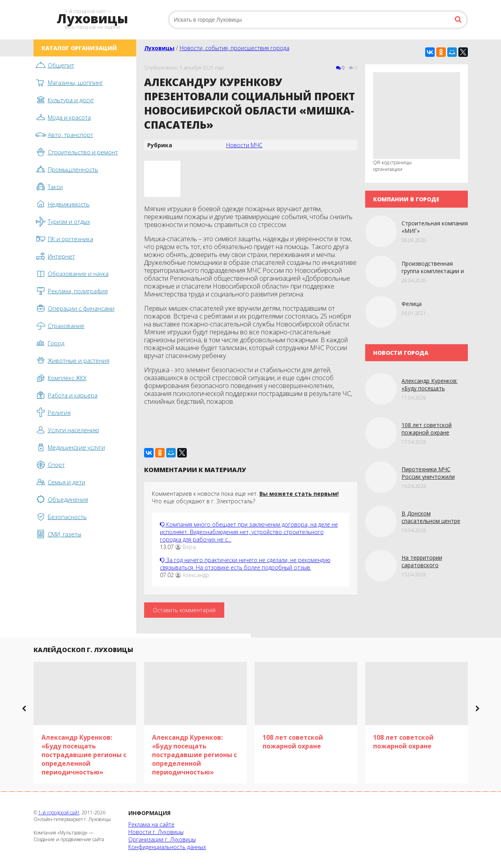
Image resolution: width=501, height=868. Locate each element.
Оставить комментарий (184, 610)
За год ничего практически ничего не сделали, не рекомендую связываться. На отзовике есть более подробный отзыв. (245, 564)
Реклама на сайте (151, 824)
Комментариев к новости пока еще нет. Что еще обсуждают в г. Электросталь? (245, 497)
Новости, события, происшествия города (235, 48)
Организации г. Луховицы (162, 839)
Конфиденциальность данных (167, 847)
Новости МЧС (244, 145)
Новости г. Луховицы (156, 832)
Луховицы (159, 48)
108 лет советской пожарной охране (427, 429)
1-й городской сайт (59, 813)
